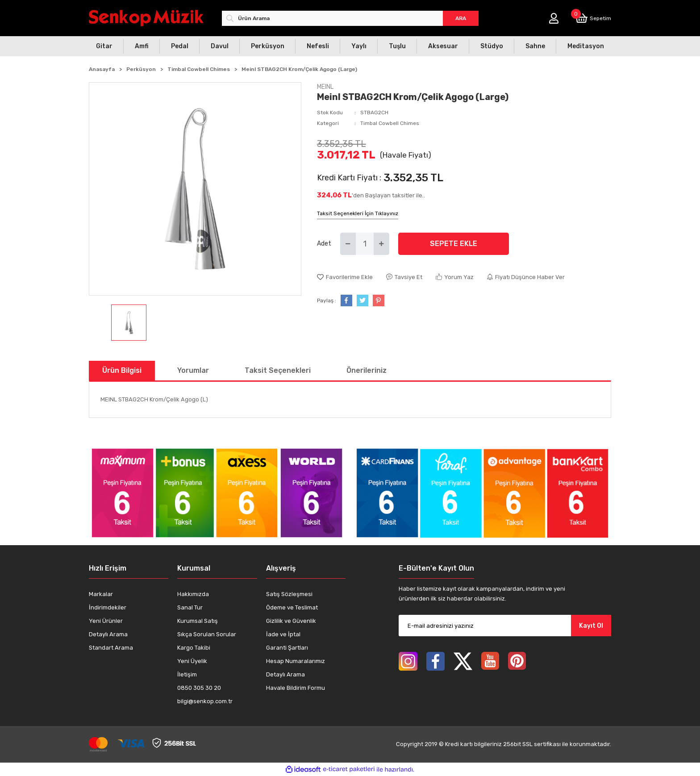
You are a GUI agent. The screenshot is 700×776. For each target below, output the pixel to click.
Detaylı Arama (108, 634)
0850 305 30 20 (199, 688)
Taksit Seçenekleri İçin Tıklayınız (358, 213)
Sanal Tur (190, 607)
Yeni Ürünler (106, 621)
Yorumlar (193, 370)
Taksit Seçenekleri (278, 370)
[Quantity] (365, 244)
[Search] (350, 18)
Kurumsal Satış (198, 621)
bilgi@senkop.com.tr (205, 701)
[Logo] (146, 18)
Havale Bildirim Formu (296, 688)
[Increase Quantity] (381, 244)
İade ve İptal (283, 634)
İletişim (187, 674)
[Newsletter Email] (505, 626)
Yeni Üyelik (192, 661)
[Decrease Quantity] (348, 244)
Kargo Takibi (194, 648)
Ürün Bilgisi (122, 370)
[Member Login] (554, 18)
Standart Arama (111, 648)
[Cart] (593, 18)
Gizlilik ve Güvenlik (291, 621)
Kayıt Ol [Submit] (591, 626)
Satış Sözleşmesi (289, 594)
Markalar (101, 594)
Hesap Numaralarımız (296, 661)
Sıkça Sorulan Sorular (207, 634)
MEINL (325, 87)
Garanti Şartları (287, 648)
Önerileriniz (367, 370)
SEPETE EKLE (454, 244)
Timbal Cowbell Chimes (390, 123)
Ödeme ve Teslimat (292, 607)
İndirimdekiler (108, 607)
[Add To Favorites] (345, 277)
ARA (461, 18)
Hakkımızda (193, 594)
